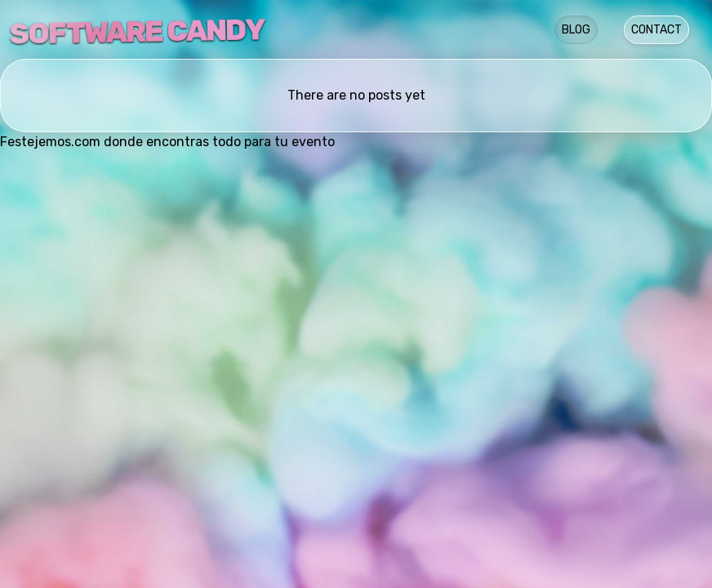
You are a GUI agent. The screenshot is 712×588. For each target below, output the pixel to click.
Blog (576, 30)
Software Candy (137, 31)
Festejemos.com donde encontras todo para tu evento (167, 142)
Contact (656, 30)
